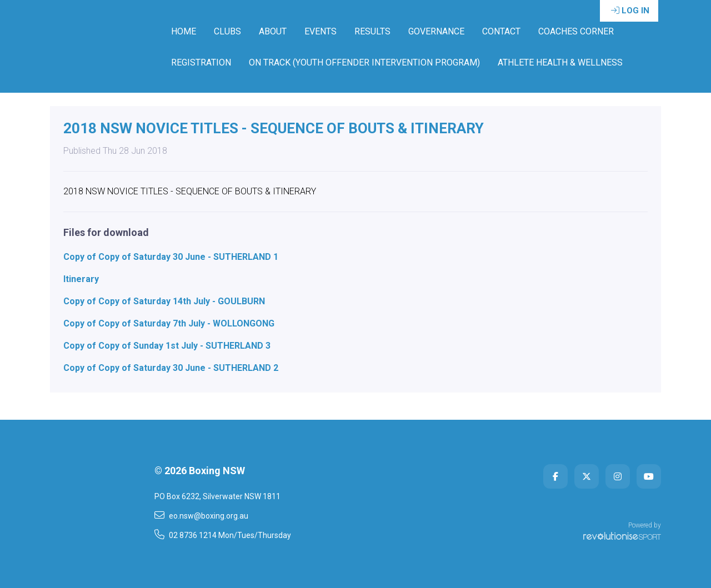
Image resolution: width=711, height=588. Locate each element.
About (273, 31)
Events (321, 31)
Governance (436, 31)
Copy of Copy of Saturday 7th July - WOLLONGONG (169, 323)
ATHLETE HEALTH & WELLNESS (560, 62)
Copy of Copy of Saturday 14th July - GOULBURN (164, 301)
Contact (501, 31)
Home (184, 31)
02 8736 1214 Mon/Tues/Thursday (223, 535)
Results (372, 31)
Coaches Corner (576, 31)
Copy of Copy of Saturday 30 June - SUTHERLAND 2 (171, 368)
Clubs (227, 31)
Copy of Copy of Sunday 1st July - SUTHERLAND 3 (167, 346)
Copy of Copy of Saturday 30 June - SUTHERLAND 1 (171, 257)
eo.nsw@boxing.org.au (201, 515)
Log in (630, 11)
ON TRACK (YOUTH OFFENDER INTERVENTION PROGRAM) (364, 62)
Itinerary (81, 279)
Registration (201, 62)
